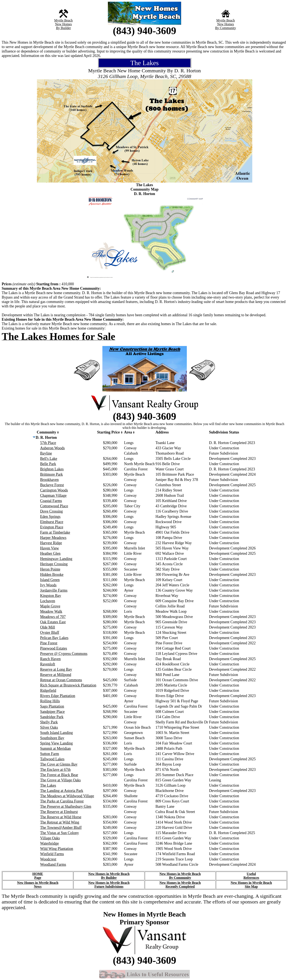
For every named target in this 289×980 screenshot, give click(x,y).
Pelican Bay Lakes (54, 638)
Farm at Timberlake (55, 532)
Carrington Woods (54, 490)
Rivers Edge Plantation (58, 696)
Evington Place (52, 527)
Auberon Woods (52, 448)
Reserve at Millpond (56, 675)
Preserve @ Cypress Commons (64, 654)
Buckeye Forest (52, 485)
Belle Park (48, 464)
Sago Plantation (52, 706)
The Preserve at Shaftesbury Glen (66, 806)
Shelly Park (49, 722)
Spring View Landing (56, 743)
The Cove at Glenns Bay (59, 764)
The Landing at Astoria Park (62, 791)
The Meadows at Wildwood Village (67, 796)
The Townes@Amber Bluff (61, 828)
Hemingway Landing (56, 559)
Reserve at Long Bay (56, 669)
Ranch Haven (50, 659)
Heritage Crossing (54, 564)
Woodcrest (48, 859)
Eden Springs (50, 517)
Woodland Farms (53, 864)
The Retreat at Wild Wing (60, 822)
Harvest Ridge (51, 543)
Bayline (46, 453)
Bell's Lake (49, 459)
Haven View (50, 548)
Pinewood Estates (54, 648)
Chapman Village (53, 495)
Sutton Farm (50, 754)
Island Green (50, 580)
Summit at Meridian (55, 748)
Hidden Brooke (52, 575)
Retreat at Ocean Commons (61, 680)
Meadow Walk (51, 611)
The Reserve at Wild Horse (61, 817)
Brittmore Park (51, 474)
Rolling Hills (50, 701)
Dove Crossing (52, 511)
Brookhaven (49, 480)
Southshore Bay (52, 738)
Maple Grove (50, 606)
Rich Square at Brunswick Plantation (68, 685)
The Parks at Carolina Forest (62, 801)
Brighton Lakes (52, 469)
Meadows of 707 (53, 617)
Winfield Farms (52, 854)
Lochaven (48, 601)
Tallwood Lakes (52, 759)
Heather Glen (50, 553)
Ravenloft (48, 664)
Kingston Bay (51, 596)
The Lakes (48, 785)
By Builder (63, 28)
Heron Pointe (50, 569)
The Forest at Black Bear (59, 775)
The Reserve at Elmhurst (59, 812)
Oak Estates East (53, 622)
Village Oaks (50, 838)
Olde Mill (48, 627)
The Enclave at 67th (55, 770)
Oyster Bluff (50, 633)
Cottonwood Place (54, 506)
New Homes (64, 24)
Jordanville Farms (54, 590)
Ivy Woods (48, 585)
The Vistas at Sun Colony (60, 833)
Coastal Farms (51, 501)
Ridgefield (48, 691)
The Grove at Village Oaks (60, 780)
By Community (226, 28)
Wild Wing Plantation (57, 849)
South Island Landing (56, 733)
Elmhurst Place (52, 522)
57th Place (48, 443)
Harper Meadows (53, 538)
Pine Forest (49, 643)
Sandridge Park (52, 717)
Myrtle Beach (64, 20)
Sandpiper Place (52, 712)
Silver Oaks (49, 727)
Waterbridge (50, 843)
